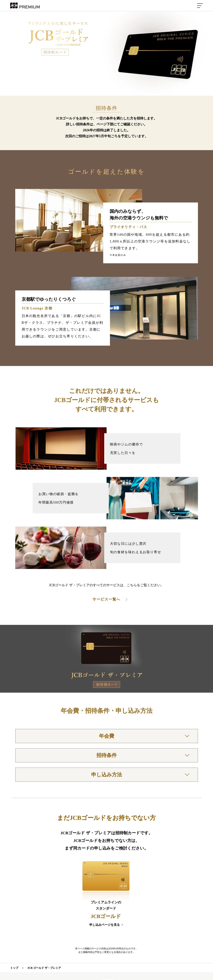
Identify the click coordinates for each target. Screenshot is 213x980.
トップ (14, 968)
